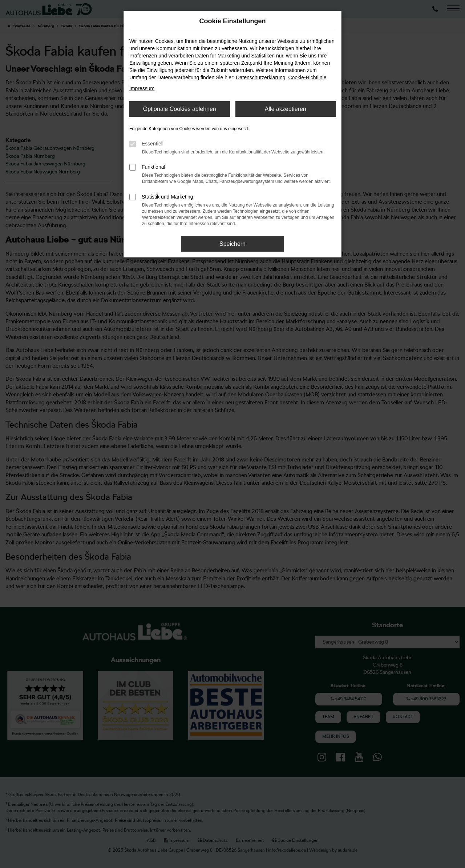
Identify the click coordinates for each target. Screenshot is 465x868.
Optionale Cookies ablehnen (180, 109)
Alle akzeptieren (286, 109)
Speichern (232, 244)
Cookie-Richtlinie (307, 77)
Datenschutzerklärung (260, 77)
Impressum (142, 88)
